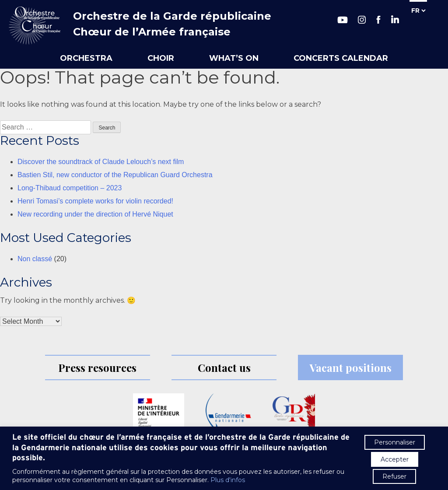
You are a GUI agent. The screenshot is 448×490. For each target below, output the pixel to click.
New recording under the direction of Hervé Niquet (95, 214)
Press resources (97, 367)
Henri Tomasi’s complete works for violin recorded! (95, 201)
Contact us (224, 367)
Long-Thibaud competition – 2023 (70, 188)
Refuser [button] (394, 476)
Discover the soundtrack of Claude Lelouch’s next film (101, 162)
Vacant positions (351, 367)
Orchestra (86, 58)
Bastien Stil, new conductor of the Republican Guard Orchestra (115, 175)
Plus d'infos (228, 480)
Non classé (35, 259)
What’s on (234, 58)
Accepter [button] (395, 459)
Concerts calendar (341, 58)
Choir (161, 58)
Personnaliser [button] (395, 442)
